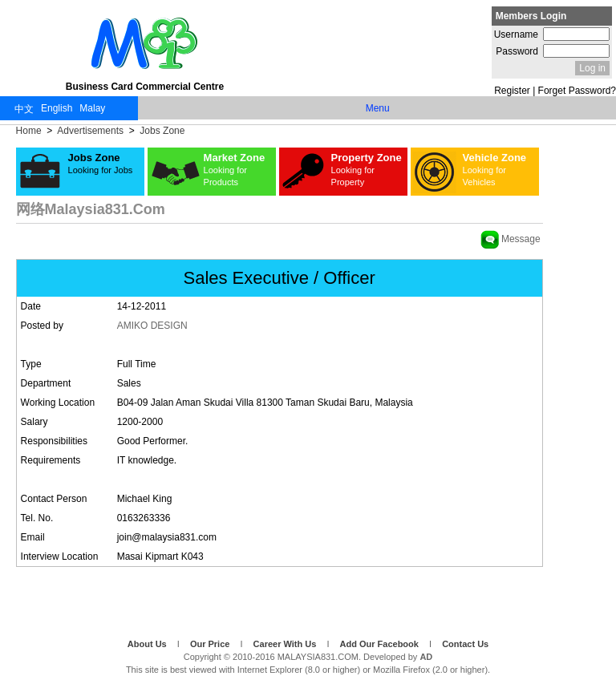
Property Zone (367, 169)
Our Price (211, 644)
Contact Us (465, 644)
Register (512, 91)
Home (30, 131)
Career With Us (286, 644)
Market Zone (235, 169)
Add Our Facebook (381, 644)
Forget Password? (577, 91)
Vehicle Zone (494, 169)
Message (511, 239)
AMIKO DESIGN (152, 326)
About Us (148, 644)
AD (426, 657)
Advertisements (91, 131)
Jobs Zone (161, 131)
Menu (378, 108)
